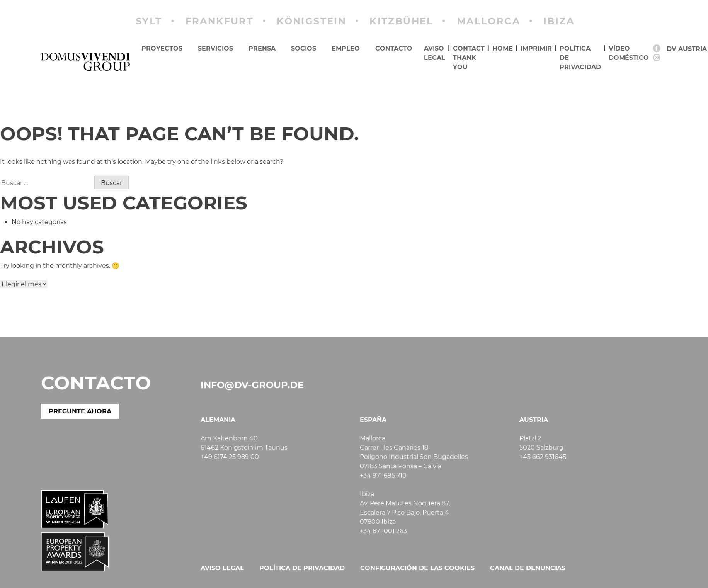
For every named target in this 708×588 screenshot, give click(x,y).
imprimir (536, 48)
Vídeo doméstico (629, 53)
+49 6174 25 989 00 (230, 457)
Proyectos (162, 48)
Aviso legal (435, 53)
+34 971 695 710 (383, 475)
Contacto (394, 48)
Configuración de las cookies (417, 568)
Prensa (262, 48)
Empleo (346, 48)
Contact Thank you (469, 58)
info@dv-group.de (252, 385)
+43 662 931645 (543, 457)
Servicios (215, 48)
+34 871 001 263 (383, 531)
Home (503, 48)
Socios (304, 48)
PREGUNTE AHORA (80, 411)
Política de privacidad (580, 58)
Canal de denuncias (528, 568)
